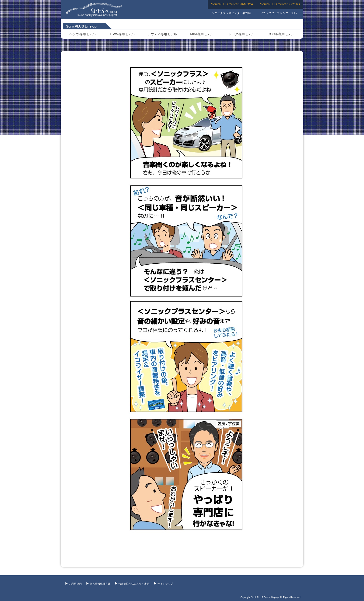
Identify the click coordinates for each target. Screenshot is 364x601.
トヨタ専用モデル (241, 34)
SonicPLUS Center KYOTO (280, 4)
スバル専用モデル (281, 34)
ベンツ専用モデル (83, 34)
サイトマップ (163, 584)
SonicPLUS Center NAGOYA (232, 4)
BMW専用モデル (122, 34)
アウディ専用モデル (162, 34)
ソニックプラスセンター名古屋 (231, 13)
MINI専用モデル (202, 34)
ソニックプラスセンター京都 (278, 13)
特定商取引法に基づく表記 (132, 584)
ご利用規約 (73, 584)
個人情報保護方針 (98, 584)
